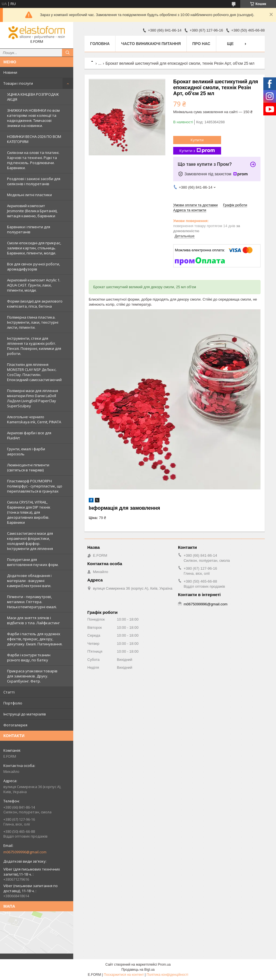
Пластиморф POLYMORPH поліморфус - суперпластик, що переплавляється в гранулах (35, 486)
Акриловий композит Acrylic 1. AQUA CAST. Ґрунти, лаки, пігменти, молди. (34, 285)
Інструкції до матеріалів (25, 714)
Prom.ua (164, 965)
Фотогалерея (15, 725)
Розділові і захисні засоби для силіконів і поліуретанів (34, 181)
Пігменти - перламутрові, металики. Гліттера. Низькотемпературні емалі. (32, 602)
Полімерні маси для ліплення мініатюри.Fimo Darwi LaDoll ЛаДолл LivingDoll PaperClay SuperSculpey (33, 398)
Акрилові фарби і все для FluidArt (29, 435)
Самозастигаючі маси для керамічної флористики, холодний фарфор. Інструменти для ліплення (30, 541)
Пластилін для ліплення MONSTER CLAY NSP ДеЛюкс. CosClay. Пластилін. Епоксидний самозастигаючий (34, 372)
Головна (100, 44)
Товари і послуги (18, 83)
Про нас (201, 44)
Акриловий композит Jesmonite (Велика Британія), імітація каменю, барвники (32, 211)
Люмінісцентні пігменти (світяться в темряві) (28, 467)
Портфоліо (13, 703)
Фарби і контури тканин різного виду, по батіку (29, 657)
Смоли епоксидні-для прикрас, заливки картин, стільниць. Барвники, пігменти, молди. (34, 248)
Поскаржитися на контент (124, 975)
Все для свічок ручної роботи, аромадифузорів (34, 267)
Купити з (197, 151)
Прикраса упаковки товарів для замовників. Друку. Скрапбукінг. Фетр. (32, 676)
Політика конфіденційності (168, 975)
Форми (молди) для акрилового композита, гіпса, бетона (35, 304)
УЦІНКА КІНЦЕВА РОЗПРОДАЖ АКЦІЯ (33, 97)
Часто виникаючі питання (151, 44)
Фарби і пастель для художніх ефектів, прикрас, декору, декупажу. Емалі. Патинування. (35, 639)
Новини (10, 72)
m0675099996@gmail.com (25, 852)
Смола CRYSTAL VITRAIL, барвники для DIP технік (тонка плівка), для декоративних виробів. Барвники (29, 512)
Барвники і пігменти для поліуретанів (29, 229)
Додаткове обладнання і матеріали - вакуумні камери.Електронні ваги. (29, 581)
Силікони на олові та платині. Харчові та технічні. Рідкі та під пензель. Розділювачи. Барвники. (33, 160)
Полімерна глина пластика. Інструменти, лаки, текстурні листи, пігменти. (33, 322)
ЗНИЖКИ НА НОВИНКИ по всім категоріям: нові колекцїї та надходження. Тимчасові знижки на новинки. (33, 118)
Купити (197, 140)
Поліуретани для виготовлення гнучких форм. (33, 562)
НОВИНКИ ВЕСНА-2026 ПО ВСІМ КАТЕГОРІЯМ (34, 139)
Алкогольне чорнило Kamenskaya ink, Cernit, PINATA (34, 419)
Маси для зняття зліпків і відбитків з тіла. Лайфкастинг (33, 620)
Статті (9, 692)
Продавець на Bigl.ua (138, 970)
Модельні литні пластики (29, 195)
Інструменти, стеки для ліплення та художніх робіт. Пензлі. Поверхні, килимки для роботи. (34, 346)
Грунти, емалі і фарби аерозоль (26, 451)
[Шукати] (68, 53)
